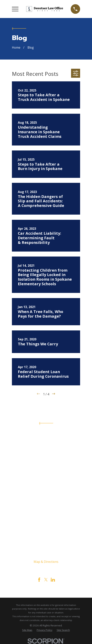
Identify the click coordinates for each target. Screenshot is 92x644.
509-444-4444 (46, 450)
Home (46, 488)
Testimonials (46, 516)
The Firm (46, 494)
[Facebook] (39, 580)
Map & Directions (46, 562)
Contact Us (46, 510)
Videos (46, 521)
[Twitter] (46, 580)
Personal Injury (46, 499)
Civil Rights (46, 505)
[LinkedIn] (53, 580)
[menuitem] (27, 630)
